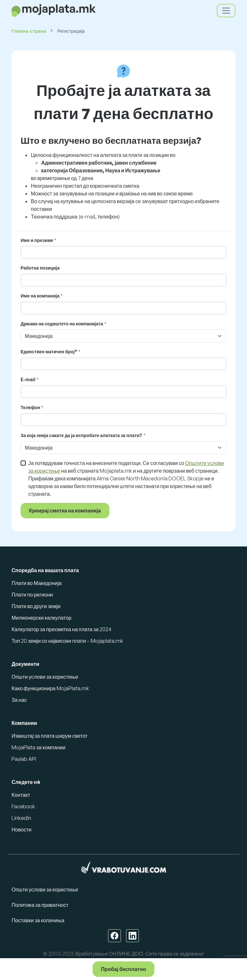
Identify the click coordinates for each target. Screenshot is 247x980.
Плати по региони (32, 595)
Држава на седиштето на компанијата (62, 324)
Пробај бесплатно (124, 969)
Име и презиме (37, 240)
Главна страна (29, 31)
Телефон (30, 407)
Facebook (23, 806)
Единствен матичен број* (49, 352)
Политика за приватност (40, 905)
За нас (19, 700)
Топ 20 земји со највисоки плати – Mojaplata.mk (67, 641)
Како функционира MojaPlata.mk (50, 688)
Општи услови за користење (45, 677)
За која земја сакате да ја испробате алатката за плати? (82, 435)
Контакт (21, 795)
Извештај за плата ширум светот (50, 736)
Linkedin (21, 818)
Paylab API (24, 759)
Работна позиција (40, 268)
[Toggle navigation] (226, 11)
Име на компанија (40, 296)
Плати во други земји (36, 606)
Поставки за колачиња (38, 920)
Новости (22, 830)
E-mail (28, 379)
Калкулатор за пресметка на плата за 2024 (62, 629)
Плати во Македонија (37, 583)
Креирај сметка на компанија (65, 511)
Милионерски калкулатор (41, 618)
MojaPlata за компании (39, 747)
